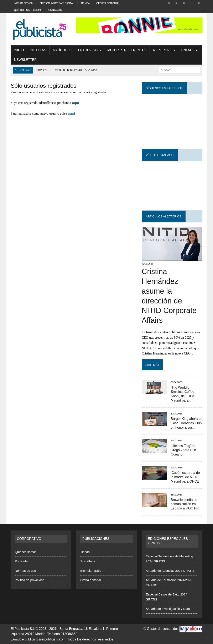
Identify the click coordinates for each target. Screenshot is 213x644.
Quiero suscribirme (28, 10)
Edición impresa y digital (57, 3)
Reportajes (164, 50)
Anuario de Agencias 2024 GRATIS (170, 571)
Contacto (55, 10)
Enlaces (189, 50)
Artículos (62, 50)
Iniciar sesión (23, 3)
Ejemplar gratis (91, 571)
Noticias (38, 50)
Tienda (85, 3)
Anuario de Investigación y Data (168, 609)
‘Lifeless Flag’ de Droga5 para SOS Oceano (184, 450)
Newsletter (25, 60)
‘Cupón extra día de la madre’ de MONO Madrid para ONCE (186, 477)
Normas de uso (25, 571)
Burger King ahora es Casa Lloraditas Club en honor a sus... (186, 423)
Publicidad (22, 561)
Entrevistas (89, 50)
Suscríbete (88, 561)
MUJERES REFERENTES (127, 50)
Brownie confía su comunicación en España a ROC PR (185, 504)
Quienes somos (26, 552)
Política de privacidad (30, 580)
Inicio (19, 50)
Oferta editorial (108, 3)
